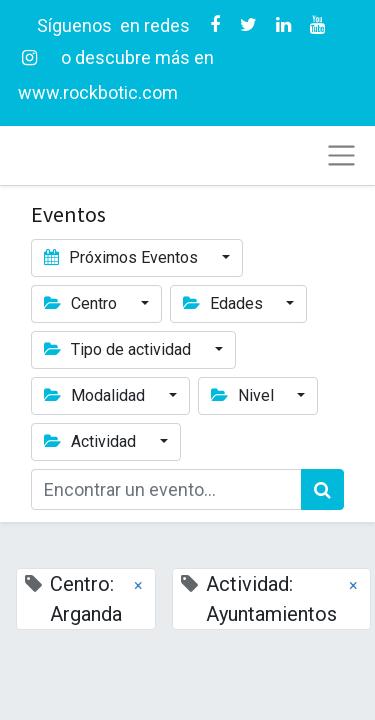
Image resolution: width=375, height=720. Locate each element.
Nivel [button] (244, 395)
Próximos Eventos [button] (123, 257)
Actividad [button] (92, 441)
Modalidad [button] (96, 395)
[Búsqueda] (322, 489)
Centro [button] (82, 303)
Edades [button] (225, 303)
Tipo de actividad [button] (119, 349)
